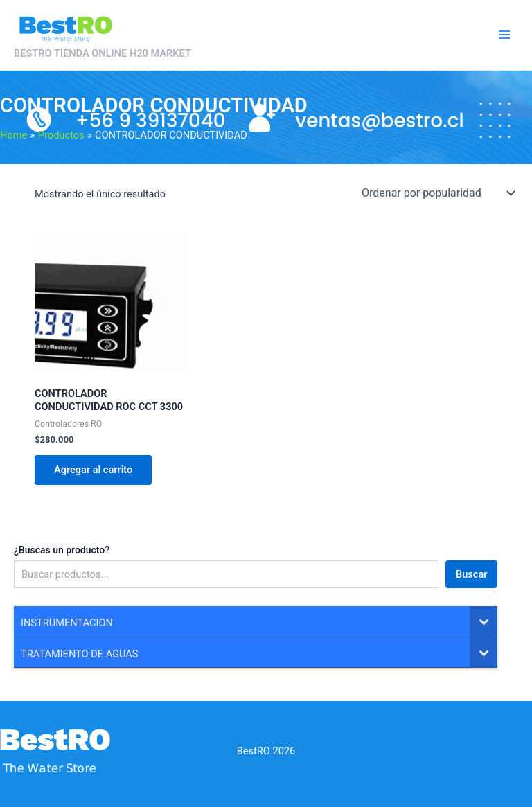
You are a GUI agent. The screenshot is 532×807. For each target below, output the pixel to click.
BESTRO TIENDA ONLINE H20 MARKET (103, 53)
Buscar (471, 574)
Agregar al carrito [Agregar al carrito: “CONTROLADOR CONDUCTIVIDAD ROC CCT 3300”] (93, 470)
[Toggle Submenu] (484, 621)
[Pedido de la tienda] (437, 193)
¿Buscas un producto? (62, 550)
